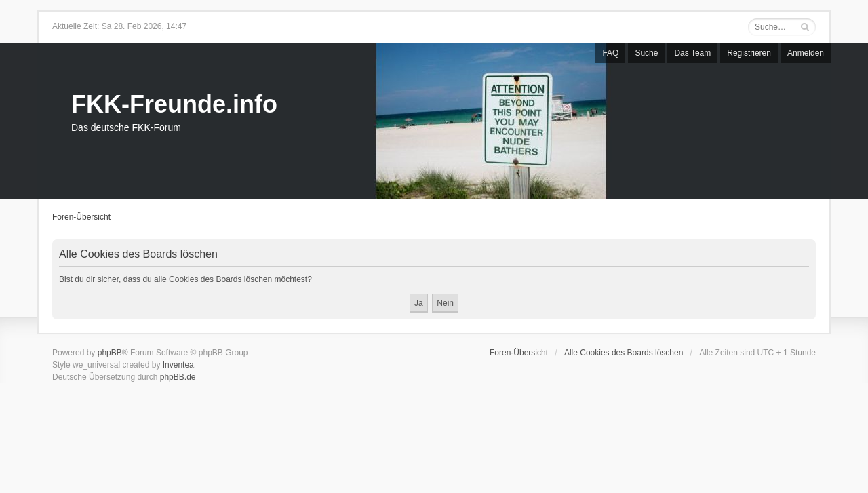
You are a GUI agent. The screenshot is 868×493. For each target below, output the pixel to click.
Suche (646, 53)
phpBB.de (178, 377)
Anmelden (806, 53)
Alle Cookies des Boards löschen (624, 353)
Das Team (692, 53)
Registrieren (749, 53)
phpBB (110, 353)
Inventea (178, 365)
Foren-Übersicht (81, 217)
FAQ (610, 53)
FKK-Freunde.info (174, 104)
